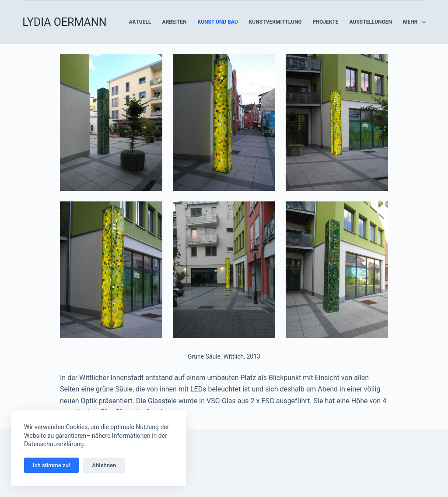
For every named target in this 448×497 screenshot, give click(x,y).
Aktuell (140, 22)
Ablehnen (104, 465)
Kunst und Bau (218, 22)
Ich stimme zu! (51, 465)
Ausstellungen (371, 22)
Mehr (414, 22)
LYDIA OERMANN (64, 22)
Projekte (326, 22)
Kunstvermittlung (275, 22)
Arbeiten (174, 22)
